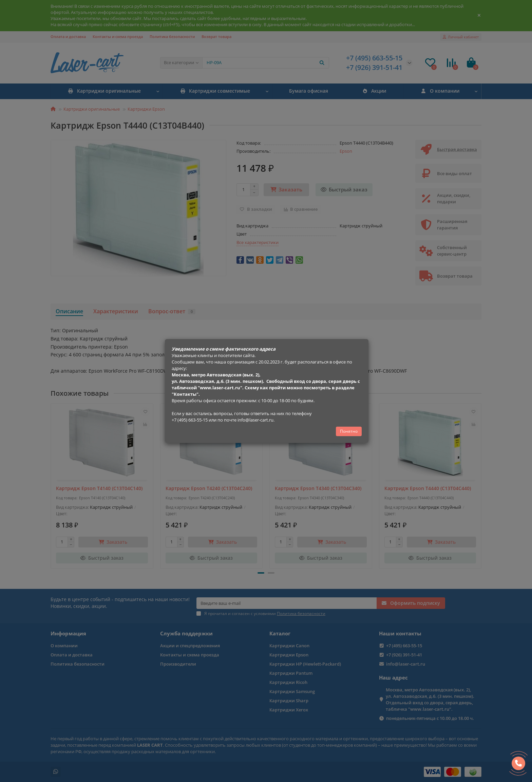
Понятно (349, 431)
